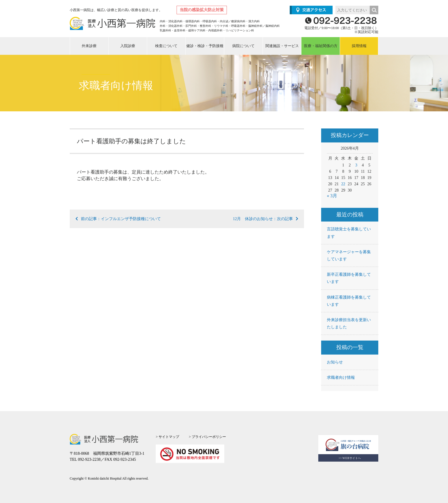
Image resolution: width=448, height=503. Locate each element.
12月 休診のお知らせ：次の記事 (266, 219)
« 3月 (332, 196)
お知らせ (335, 362)
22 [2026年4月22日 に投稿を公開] (343, 184)
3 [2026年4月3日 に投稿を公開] (356, 165)
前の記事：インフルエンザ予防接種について (118, 219)
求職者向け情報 (341, 378)
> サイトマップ (167, 437)
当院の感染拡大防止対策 (202, 10)
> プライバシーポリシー (207, 437)
